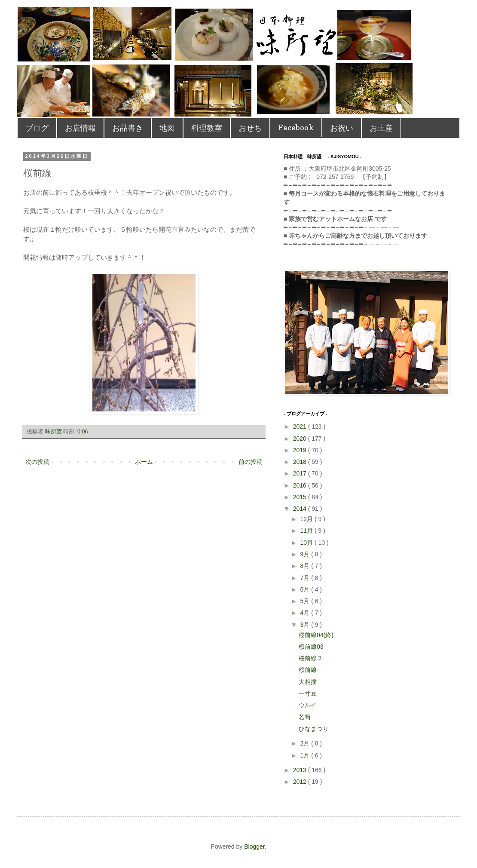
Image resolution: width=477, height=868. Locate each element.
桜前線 (308, 670)
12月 (307, 519)
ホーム (144, 462)
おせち (250, 128)
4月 (306, 613)
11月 (307, 531)
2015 (301, 497)
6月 (306, 589)
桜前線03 (311, 647)
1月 (306, 755)
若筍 (305, 717)
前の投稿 (251, 462)
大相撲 (308, 682)
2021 (301, 426)
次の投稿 (37, 462)
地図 (167, 128)
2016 (301, 485)
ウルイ (308, 705)
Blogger (254, 847)
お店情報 (80, 128)
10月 (307, 543)
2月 (306, 743)
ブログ (37, 128)
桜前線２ (311, 658)
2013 (301, 770)
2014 (301, 509)
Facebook (296, 127)
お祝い (342, 128)
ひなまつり (314, 729)
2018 (301, 462)
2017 (301, 473)
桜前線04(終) (316, 635)
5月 (306, 601)
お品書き (128, 128)
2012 (301, 782)
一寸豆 (308, 693)
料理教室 (207, 128)
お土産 (381, 128)
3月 (306, 625)
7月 (306, 578)
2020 (301, 439)
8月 (306, 566)
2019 (301, 450)
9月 (306, 554)
